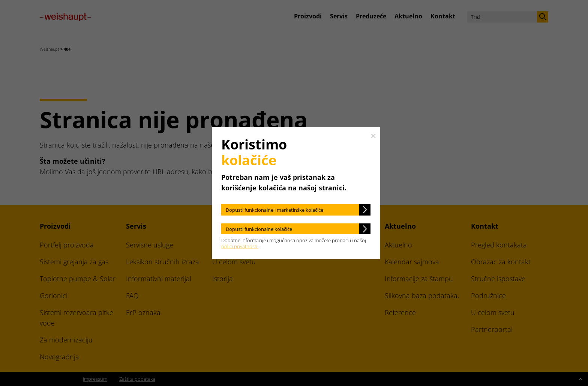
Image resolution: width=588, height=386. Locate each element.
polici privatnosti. (240, 246)
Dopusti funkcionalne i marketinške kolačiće (274, 210)
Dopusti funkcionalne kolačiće (259, 229)
